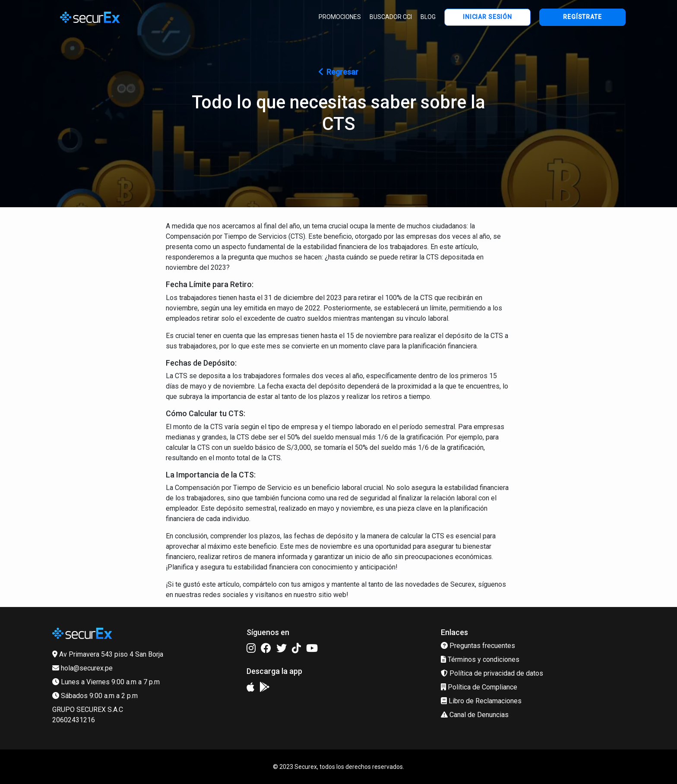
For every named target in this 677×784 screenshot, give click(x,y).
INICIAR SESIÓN (487, 17)
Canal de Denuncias (475, 715)
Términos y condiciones (480, 659)
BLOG (428, 17)
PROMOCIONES (340, 17)
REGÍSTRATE (582, 17)
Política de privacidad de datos (492, 673)
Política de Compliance (479, 687)
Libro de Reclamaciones (481, 701)
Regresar (338, 72)
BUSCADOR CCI (391, 17)
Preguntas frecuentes (478, 646)
